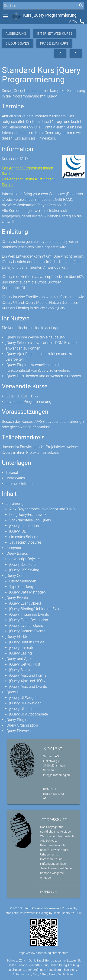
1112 (78, 913)
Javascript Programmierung (28, 402)
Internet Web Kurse (55, 33)
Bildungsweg (18, 43)
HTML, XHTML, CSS (22, 396)
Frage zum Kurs (54, 43)
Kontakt (50, 789)
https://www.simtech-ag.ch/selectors (43, 953)
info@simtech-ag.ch (56, 775)
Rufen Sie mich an (54, 796)
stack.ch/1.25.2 (16, 913)
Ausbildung (16, 33)
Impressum (49, 892)
